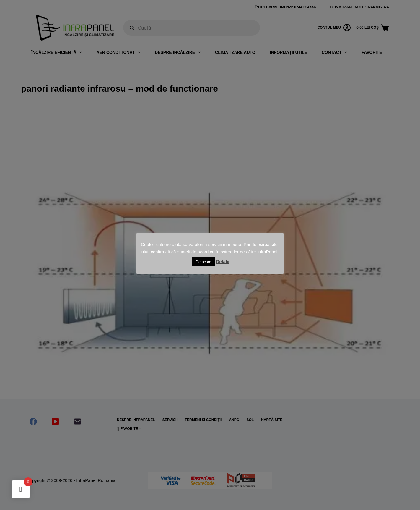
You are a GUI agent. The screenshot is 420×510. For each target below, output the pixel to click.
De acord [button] (204, 262)
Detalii (223, 262)
